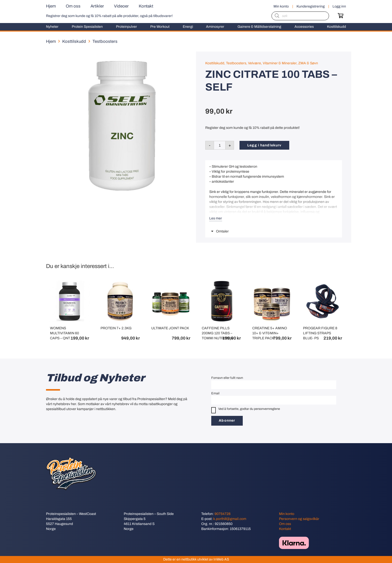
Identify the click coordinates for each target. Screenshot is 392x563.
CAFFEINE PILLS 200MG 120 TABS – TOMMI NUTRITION (217, 333)
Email (215, 393)
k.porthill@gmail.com (230, 519)
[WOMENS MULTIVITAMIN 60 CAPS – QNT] (69, 283)
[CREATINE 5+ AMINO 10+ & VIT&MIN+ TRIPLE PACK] (272, 283)
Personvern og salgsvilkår (299, 519)
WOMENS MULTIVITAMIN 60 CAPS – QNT (64, 333)
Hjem (51, 41)
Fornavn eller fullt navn (227, 378)
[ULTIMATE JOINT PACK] (171, 283)
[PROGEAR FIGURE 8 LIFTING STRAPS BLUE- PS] (322, 283)
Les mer (216, 218)
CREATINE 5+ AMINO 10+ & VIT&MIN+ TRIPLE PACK (270, 333)
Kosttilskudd (74, 41)
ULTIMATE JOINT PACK (170, 328)
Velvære (254, 63)
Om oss (285, 524)
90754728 (222, 514)
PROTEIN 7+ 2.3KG (116, 328)
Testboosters (105, 41)
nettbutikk (189, 559)
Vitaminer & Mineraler (280, 63)
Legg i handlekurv (264, 145)
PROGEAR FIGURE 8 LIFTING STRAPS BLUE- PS (320, 333)
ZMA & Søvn (308, 63)
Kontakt (285, 529)
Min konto (287, 514)
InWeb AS (221, 559)
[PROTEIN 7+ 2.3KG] (120, 283)
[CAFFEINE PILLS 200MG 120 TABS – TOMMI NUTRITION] (221, 283)
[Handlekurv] (340, 16)
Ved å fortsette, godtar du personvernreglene (246, 410)
